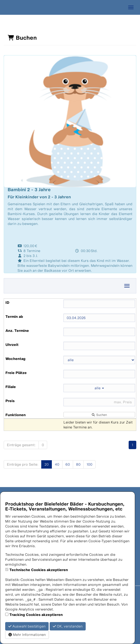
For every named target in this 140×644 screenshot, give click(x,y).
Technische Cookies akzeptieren (39, 570)
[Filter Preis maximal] (99, 402)
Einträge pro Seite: (23, 464)
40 (57, 464)
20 (47, 464)
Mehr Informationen (27, 635)
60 (68, 464)
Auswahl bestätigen (27, 626)
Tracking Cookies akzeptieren (36, 615)
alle (99, 388)
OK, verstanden (68, 626)
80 (78, 464)
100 (90, 464)
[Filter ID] (99, 304)
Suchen (99, 415)
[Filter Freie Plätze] (99, 374)
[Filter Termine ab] (99, 318)
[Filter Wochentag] (99, 360)
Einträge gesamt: (21, 445)
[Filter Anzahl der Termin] (99, 332)
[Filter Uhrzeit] (99, 346)
